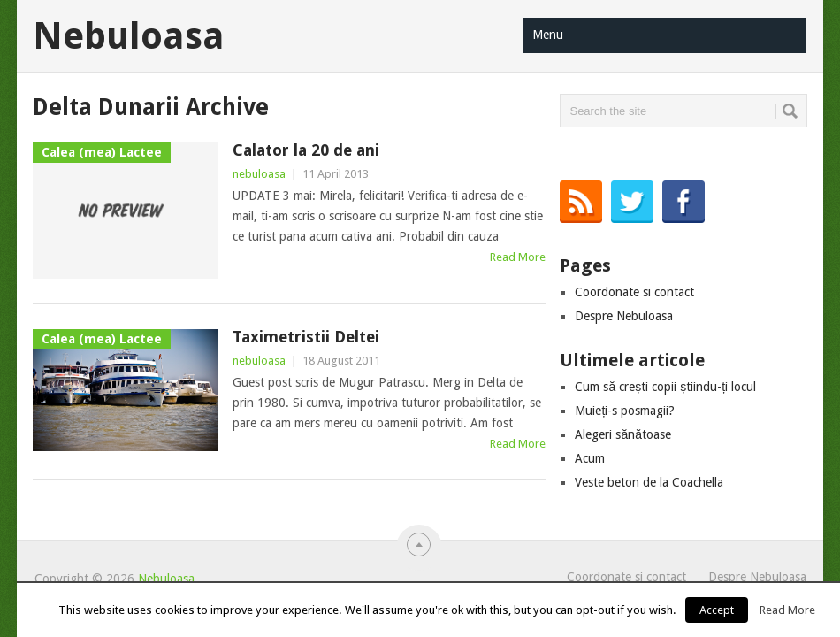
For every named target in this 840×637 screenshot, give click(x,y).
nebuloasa (259, 174)
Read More (518, 257)
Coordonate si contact (634, 292)
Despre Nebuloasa (624, 316)
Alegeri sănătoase (623, 434)
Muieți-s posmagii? (625, 411)
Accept (717, 610)
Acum (590, 458)
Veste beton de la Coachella (649, 482)
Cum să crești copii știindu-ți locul (665, 387)
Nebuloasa (129, 36)
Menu (548, 35)
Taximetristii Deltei (306, 337)
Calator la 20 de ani (306, 150)
